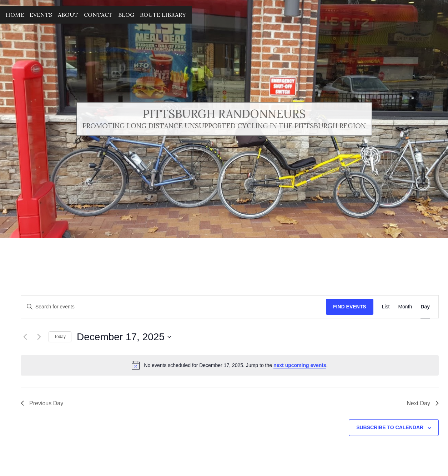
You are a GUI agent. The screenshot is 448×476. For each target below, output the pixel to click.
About (68, 15)
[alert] (230, 365)
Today (60, 337)
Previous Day (42, 403)
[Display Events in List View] (386, 307)
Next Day (423, 403)
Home (15, 15)
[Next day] (39, 337)
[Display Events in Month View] (405, 307)
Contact (98, 15)
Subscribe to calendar (390, 427)
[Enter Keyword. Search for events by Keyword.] (173, 307)
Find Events (350, 307)
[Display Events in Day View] (425, 307)
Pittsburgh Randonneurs (224, 114)
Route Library (163, 15)
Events (41, 15)
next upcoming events (300, 365)
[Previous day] (25, 337)
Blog (126, 15)
